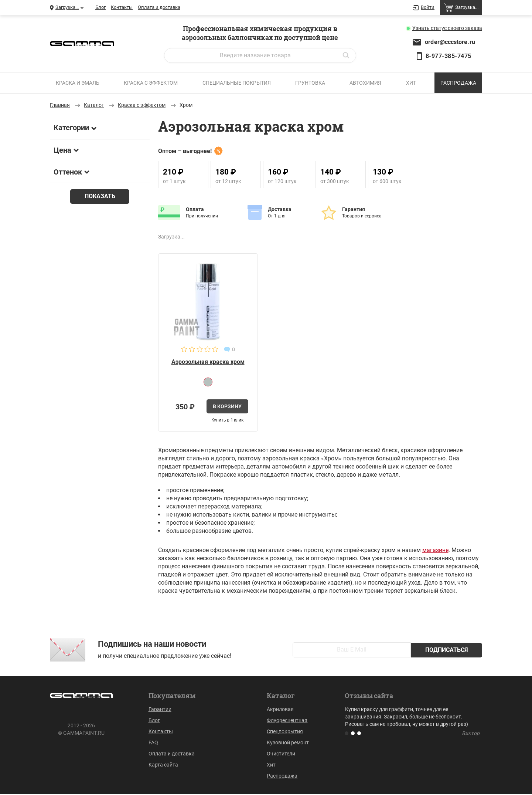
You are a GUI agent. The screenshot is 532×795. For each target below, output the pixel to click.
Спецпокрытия (285, 732)
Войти (424, 8)
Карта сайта (163, 765)
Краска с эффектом (151, 83)
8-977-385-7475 (449, 56)
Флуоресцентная (287, 721)
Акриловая (280, 710)
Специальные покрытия (237, 83)
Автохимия (365, 83)
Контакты (122, 7)
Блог (100, 7)
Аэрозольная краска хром (208, 362)
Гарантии (160, 710)
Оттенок (71, 172)
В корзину (227, 407)
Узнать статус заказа (447, 28)
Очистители (281, 754)
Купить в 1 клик (227, 420)
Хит (411, 83)
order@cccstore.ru (450, 42)
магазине (435, 551)
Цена (66, 150)
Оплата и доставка (159, 7)
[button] (347, 734)
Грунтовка (310, 83)
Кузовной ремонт (288, 743)
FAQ (153, 743)
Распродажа (458, 83)
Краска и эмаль (78, 83)
